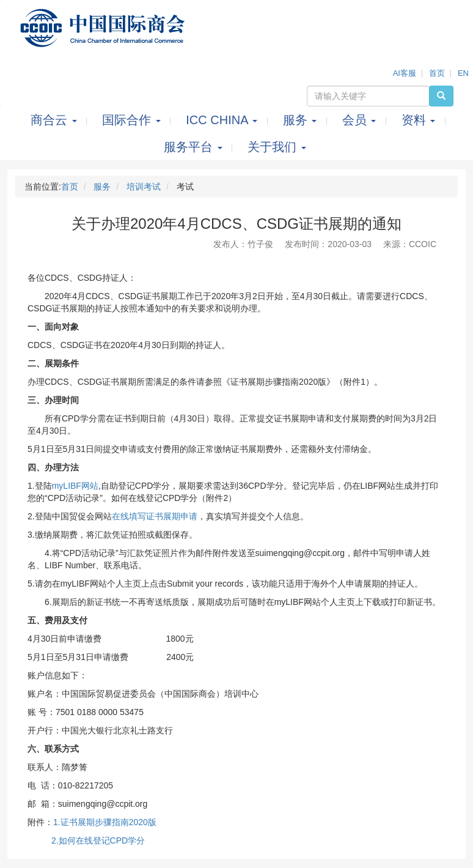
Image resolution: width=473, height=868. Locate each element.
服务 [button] (302, 120)
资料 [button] (420, 120)
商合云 (55, 120)
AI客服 (405, 73)
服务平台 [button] (195, 147)
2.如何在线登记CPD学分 (98, 840)
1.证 (61, 822)
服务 (102, 187)
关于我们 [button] (277, 147)
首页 (437, 73)
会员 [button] (361, 120)
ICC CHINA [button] (223, 120)
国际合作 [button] (133, 120)
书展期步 (86, 822)
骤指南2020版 (130, 822)
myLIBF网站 (75, 486)
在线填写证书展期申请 (155, 516)
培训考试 (144, 187)
